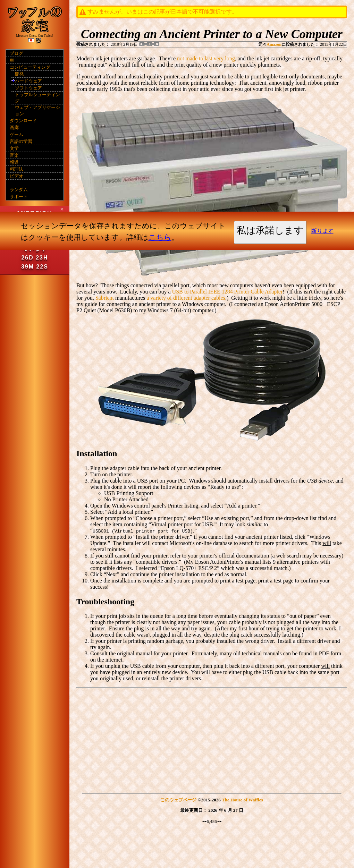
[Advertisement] (212, 739)
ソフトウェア (28, 88)
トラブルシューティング (37, 98)
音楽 (14, 155)
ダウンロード (23, 121)
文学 (14, 148)
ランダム (19, 190)
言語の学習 (21, 141)
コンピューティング (30, 67)
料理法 (16, 169)
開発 (19, 74)
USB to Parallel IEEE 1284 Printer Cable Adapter (227, 292)
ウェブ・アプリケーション (37, 110)
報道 (14, 162)
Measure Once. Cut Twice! (35, 36)
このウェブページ (178, 800)
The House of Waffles (242, 800)
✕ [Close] (62, 209)
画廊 (14, 127)
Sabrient (105, 298)
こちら (160, 237)
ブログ (16, 53)
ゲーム (16, 134)
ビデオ (16, 176)
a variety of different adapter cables (186, 298)
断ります (322, 231)
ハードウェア (28, 81)
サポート (19, 197)
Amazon (274, 44)
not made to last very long (206, 58)
